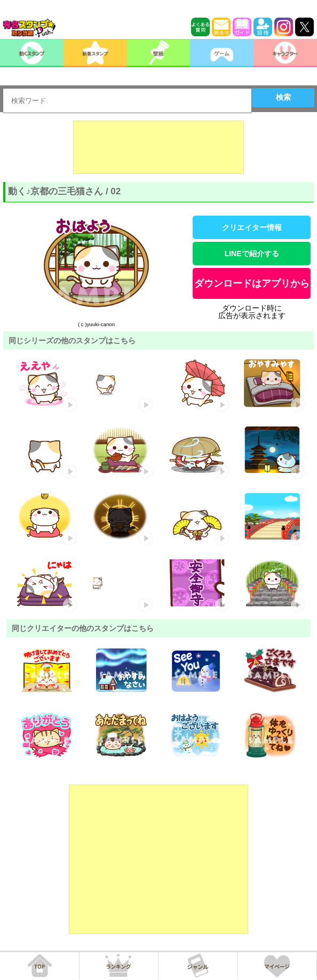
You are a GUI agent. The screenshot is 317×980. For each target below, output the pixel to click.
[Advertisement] (158, 147)
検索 (283, 97)
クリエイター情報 (252, 227)
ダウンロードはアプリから (252, 283)
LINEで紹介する (252, 254)
